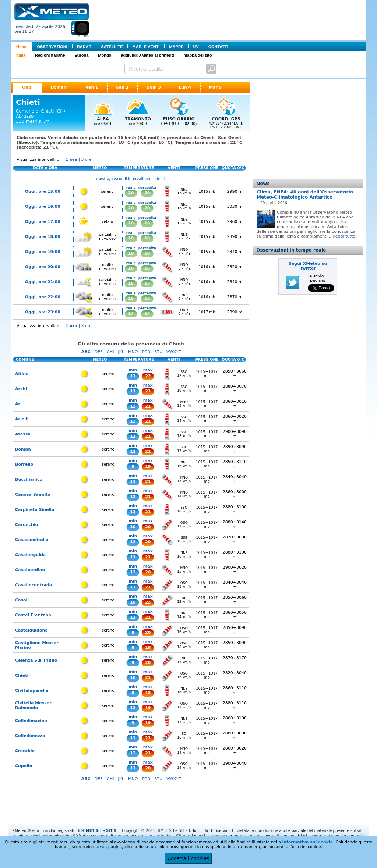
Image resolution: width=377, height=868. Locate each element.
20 (131, 193)
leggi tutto (345, 236)
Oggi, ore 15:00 (43, 191)
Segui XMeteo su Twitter (308, 266)
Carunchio (27, 525)
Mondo (105, 55)
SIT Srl (113, 831)
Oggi (27, 87)
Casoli (22, 600)
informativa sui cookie (307, 842)
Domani (59, 87)
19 (148, 467)
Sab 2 (122, 87)
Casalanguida (30, 555)
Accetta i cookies (189, 859)
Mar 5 (215, 87)
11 (133, 376)
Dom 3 (154, 87)
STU (158, 352)
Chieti (22, 675)
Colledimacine (31, 721)
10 (133, 527)
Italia (21, 55)
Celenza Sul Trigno (36, 660)
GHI (110, 352)
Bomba (23, 449)
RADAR (84, 47)
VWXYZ (174, 352)
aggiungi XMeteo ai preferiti (147, 55)
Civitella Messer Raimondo (33, 705)
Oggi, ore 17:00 (43, 222)
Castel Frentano (33, 615)
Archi (21, 389)
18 (131, 223)
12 (133, 406)
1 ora (71, 159)
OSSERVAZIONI (52, 47)
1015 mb (207, 191)
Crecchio (25, 751)
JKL (121, 352)
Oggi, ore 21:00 (43, 282)
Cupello (24, 766)
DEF (99, 352)
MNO (133, 352)
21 (148, 391)
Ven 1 (92, 87)
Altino (22, 374)
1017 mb (207, 312)
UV (196, 47)
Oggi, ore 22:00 (43, 297)
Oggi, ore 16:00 (43, 207)
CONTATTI (218, 47)
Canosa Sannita (33, 495)
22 (148, 376)
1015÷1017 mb (207, 374)
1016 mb (207, 267)
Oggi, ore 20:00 (43, 267)
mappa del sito (198, 55)
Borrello (24, 464)
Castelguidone (31, 630)
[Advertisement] (229, 19)
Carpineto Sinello (35, 510)
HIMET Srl (91, 831)
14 (131, 314)
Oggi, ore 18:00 (43, 237)
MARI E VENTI (146, 47)
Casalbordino (30, 570)
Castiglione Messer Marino (37, 645)
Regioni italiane (50, 55)
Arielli (22, 419)
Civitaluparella (32, 691)
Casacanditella (32, 540)
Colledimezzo (30, 736)
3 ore (87, 159)
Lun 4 (185, 87)
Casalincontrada (34, 585)
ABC (86, 352)
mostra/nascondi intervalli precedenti (131, 179)
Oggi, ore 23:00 (43, 312)
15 (131, 283)
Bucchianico (29, 479)
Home (22, 47)
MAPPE (176, 47)
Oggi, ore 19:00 (43, 252)
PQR (146, 352)
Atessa (23, 434)
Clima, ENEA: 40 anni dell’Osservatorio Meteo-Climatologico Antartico (305, 195)
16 (131, 268)
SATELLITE (112, 47)
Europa (81, 55)
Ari (18, 404)
